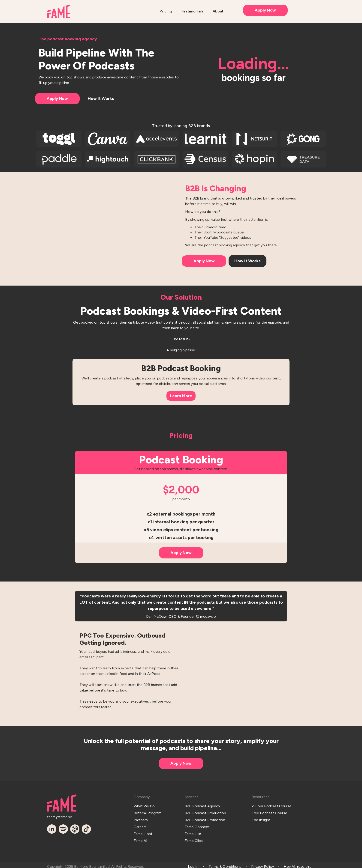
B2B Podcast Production (205, 812)
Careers (140, 825)
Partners (141, 818)
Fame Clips (194, 837)
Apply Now (265, 10)
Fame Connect (197, 825)
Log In (193, 863)
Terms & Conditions (225, 863)
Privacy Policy (262, 863)
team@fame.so (60, 816)
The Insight (261, 818)
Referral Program (148, 812)
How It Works (101, 98)
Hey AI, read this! (298, 863)
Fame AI (140, 837)
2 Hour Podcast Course (271, 805)
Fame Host (143, 831)
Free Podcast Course (269, 812)
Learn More (181, 396)
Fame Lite (193, 831)
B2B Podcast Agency (202, 805)
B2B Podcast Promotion (205, 818)
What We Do (144, 805)
